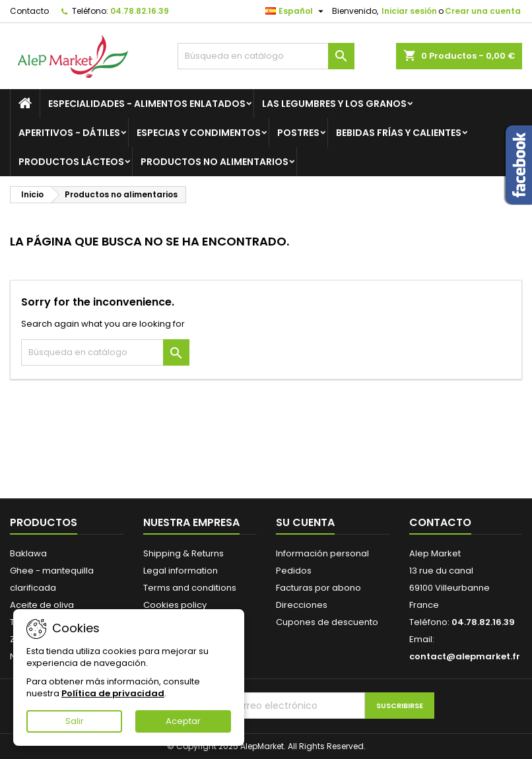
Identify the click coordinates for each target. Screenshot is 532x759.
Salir (75, 721)
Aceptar (183, 721)
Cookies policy (175, 605)
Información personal (322, 553)
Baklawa (28, 553)
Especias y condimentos (199, 133)
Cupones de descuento (327, 622)
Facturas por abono (318, 588)
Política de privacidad (113, 693)
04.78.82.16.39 (140, 11)
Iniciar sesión (409, 11)
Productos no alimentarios (215, 162)
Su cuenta (305, 522)
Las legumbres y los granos (334, 104)
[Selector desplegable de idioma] (296, 11)
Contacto (29, 11)
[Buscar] (266, 56)
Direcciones (302, 605)
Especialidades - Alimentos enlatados (147, 104)
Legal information (181, 571)
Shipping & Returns (183, 553)
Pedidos (294, 571)
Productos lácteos (71, 162)
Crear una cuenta (483, 11)
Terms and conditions (190, 588)
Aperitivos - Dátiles (69, 133)
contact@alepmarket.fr (465, 656)
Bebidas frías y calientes (399, 133)
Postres (298, 133)
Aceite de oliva (42, 605)
